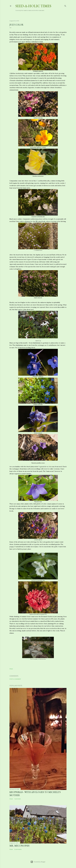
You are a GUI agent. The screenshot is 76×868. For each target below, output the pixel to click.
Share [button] (11, 669)
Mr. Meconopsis (19, 846)
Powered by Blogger (38, 862)
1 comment (17, 799)
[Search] (65, 6)
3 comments (18, 849)
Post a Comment (15, 679)
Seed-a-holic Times (33, 6)
